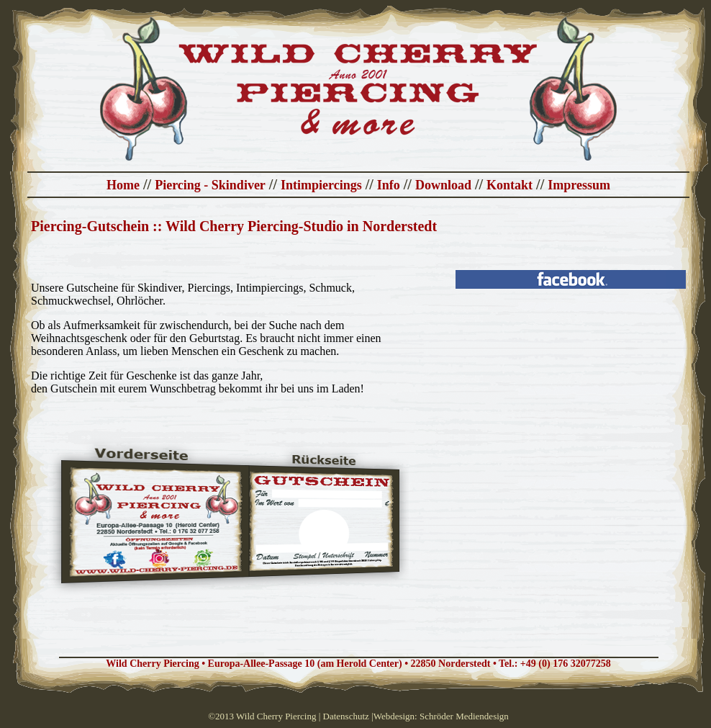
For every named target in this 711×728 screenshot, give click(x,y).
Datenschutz (346, 716)
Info (389, 185)
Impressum (579, 185)
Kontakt (510, 185)
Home (123, 185)
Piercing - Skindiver (210, 185)
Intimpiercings (321, 185)
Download (443, 185)
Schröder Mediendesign (464, 716)
